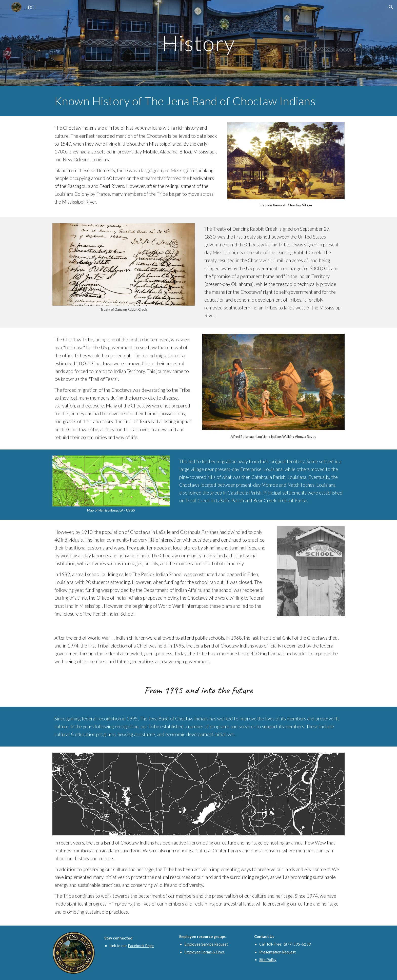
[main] (198, 43)
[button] (391, 7)
